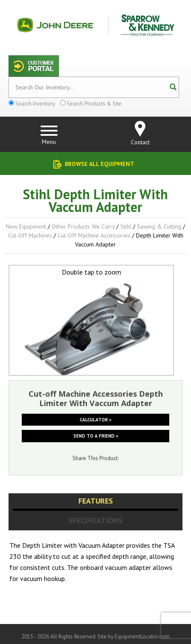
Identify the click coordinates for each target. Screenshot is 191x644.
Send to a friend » (96, 436)
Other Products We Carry (83, 226)
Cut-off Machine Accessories (94, 235)
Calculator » (95, 420)
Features (96, 501)
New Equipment (26, 226)
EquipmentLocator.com (142, 637)
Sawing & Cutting (159, 226)
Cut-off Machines (30, 235)
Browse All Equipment (100, 164)
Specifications (95, 520)
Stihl (126, 226)
